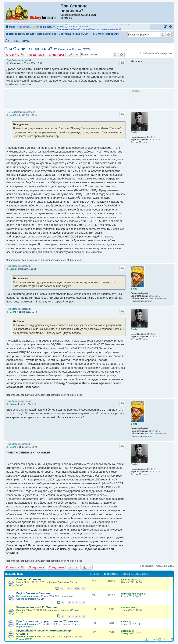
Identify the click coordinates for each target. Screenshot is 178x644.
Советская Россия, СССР (74, 49)
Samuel (60, 25)
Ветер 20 (126, 631)
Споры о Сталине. (29, 579)
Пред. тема (36, 55)
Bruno (134, 289)
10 (83, 588)
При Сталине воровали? (28, 49)
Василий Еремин (26, 624)
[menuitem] (171, 27)
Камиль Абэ (128, 607)
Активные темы (44, 27)
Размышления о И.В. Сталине (37, 607)
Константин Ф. (129, 580)
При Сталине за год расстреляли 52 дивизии (47, 621)
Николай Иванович (27, 596)
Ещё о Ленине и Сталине (33, 593)
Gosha (134, 132)
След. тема (56, 55)
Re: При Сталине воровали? (21, 112)
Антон (124, 621)
